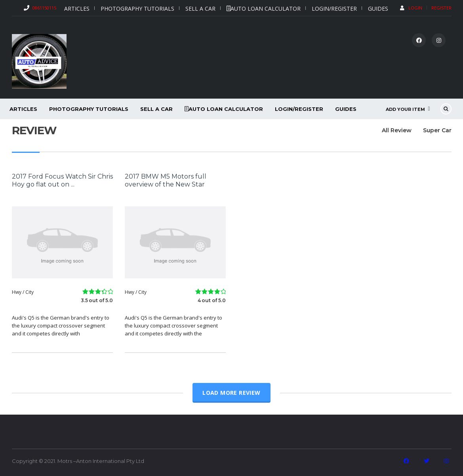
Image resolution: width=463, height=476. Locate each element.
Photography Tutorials (137, 9)
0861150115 (44, 8)
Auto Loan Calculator (264, 9)
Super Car (437, 130)
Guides (378, 9)
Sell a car (200, 9)
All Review (394, 130)
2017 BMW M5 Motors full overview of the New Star (166, 180)
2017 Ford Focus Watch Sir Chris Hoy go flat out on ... (62, 180)
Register (441, 8)
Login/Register (334, 9)
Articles (77, 9)
